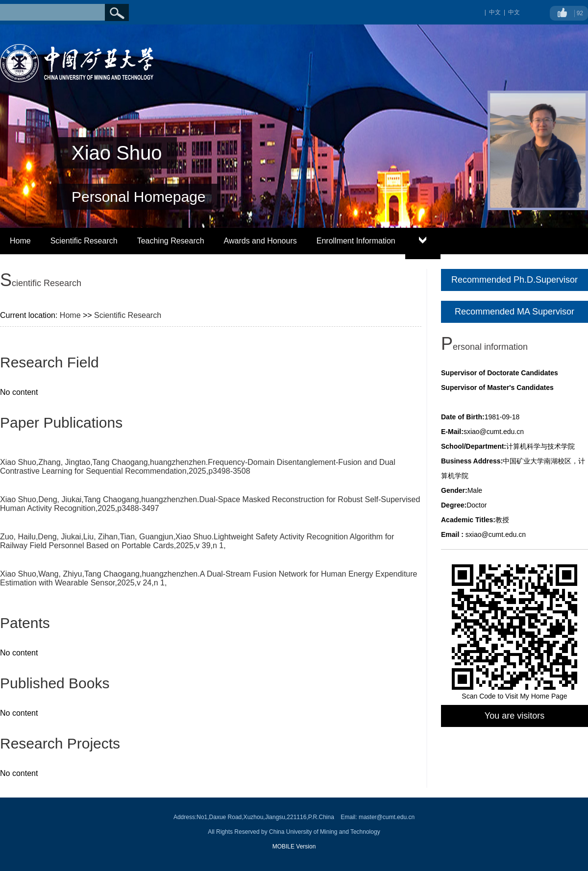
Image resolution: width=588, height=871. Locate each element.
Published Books (55, 683)
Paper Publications (61, 423)
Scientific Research (84, 241)
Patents (25, 623)
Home (20, 241)
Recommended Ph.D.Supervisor (514, 280)
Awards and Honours (260, 241)
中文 (514, 12)
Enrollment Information (356, 241)
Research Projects (60, 743)
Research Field (49, 362)
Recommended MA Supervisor (514, 312)
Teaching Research (171, 241)
